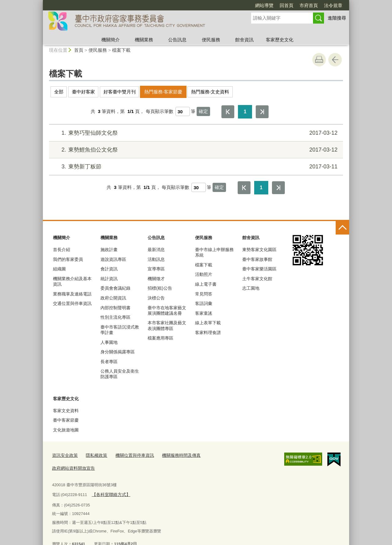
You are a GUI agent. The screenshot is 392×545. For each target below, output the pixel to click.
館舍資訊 (244, 40)
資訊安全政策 (64, 455)
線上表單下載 (208, 323)
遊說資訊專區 (113, 259)
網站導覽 (264, 5)
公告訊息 (177, 40)
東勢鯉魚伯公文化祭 (195, 150)
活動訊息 (156, 259)
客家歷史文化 (280, 40)
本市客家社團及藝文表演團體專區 (167, 325)
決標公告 (156, 298)
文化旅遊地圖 (66, 430)
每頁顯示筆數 (160, 111)
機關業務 (144, 40)
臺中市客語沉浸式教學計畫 (120, 330)
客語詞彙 (204, 303)
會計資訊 (109, 269)
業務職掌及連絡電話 (72, 294)
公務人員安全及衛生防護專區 (120, 374)
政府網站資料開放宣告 (220, 455)
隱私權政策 (94, 455)
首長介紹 (62, 250)
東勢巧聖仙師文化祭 (195, 133)
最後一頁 (262, 112)
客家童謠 (204, 313)
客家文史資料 (66, 411)
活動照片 (204, 274)
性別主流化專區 (115, 317)
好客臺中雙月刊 (120, 92)
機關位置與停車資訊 (130, 455)
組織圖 (59, 269)
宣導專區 (156, 269)
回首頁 (286, 5)
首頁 (79, 50)
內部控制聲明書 (115, 308)
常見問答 (204, 294)
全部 (59, 92)
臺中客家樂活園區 (259, 269)
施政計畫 (109, 250)
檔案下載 (121, 50)
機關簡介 (111, 40)
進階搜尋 (337, 18)
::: (40, 3)
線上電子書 (206, 284)
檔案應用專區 (160, 338)
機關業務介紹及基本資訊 (72, 281)
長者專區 (109, 362)
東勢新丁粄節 (195, 167)
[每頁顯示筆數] (183, 111)
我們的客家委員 (68, 259)
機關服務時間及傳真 (174, 455)
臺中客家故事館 (257, 259)
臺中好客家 (83, 92)
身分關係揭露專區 (118, 352)
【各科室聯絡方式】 (109, 481)
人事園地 (109, 342)
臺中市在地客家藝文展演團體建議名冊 (167, 310)
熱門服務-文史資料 (210, 92)
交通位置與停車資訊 (72, 303)
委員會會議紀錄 (115, 288)
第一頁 (228, 112)
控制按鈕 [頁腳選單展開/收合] (342, 228)
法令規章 (333, 5)
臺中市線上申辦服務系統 (214, 252)
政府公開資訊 (113, 298)
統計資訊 (109, 279)
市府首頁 (309, 5)
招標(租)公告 (160, 288)
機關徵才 (156, 279)
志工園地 (251, 288)
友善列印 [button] (319, 60)
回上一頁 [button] (335, 60)
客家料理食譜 (208, 333)
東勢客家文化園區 (259, 250)
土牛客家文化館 (257, 279)
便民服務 (211, 40)
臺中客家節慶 (66, 420)
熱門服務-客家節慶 (163, 92)
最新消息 (156, 250)
